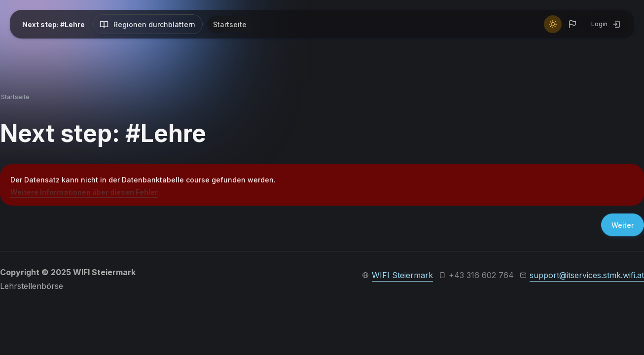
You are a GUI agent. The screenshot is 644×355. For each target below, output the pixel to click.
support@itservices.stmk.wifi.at (587, 275)
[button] (572, 24)
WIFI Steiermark (402, 275)
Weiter (623, 225)
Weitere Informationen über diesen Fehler (84, 192)
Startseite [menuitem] (230, 24)
